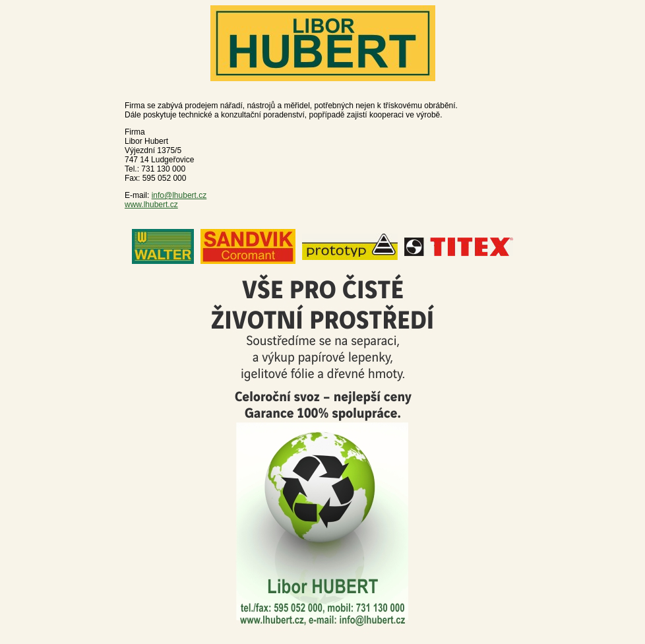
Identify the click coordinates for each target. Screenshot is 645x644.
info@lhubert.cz (179, 195)
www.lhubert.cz (151, 205)
